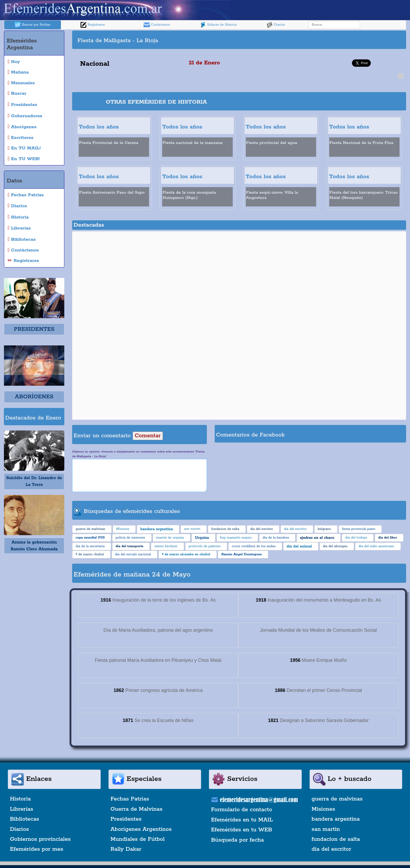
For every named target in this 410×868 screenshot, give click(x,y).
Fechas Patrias (130, 799)
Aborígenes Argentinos (141, 829)
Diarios (276, 25)
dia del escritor (331, 849)
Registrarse (93, 25)
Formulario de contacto (242, 810)
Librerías (22, 809)
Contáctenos (157, 25)
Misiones (323, 809)
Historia (20, 799)
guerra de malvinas (337, 799)
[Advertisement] (322, 40)
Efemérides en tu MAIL (242, 820)
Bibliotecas (24, 819)
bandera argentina (336, 819)
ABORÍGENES (34, 397)
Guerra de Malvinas (137, 809)
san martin (326, 829)
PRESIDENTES (34, 329)
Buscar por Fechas (32, 25)
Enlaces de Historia (218, 25)
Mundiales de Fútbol (138, 839)
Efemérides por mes (37, 849)
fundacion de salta (336, 839)
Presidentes (126, 819)
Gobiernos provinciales (40, 839)
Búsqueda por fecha (237, 840)
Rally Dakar (126, 849)
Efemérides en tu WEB (242, 830)
